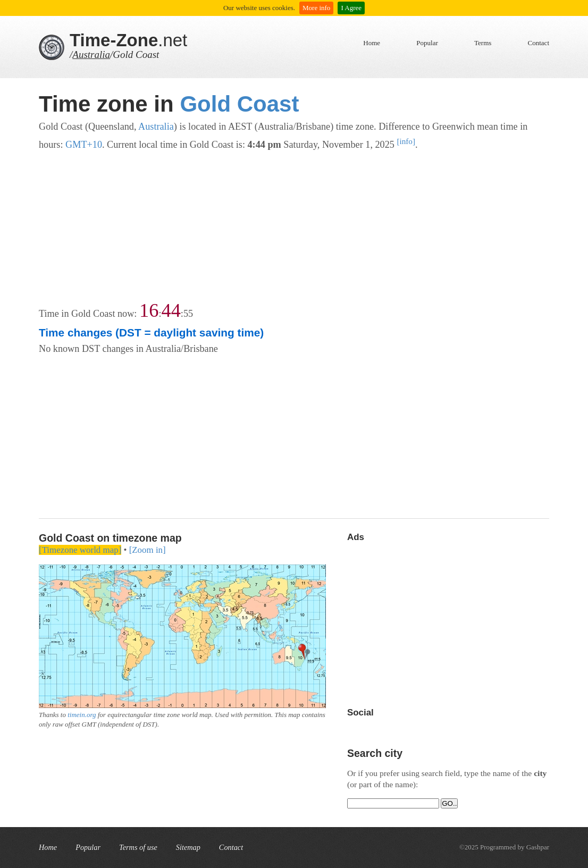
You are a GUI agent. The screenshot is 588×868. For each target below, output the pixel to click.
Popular (427, 43)
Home (372, 43)
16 (149, 310)
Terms (483, 43)
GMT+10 (84, 145)
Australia (91, 54)
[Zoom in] (148, 550)
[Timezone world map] (80, 550)
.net (128, 40)
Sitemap (188, 847)
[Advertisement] (294, 227)
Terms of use (138, 847)
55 (188, 314)
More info (316, 8)
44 (171, 310)
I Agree (351, 8)
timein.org (82, 715)
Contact (539, 43)
